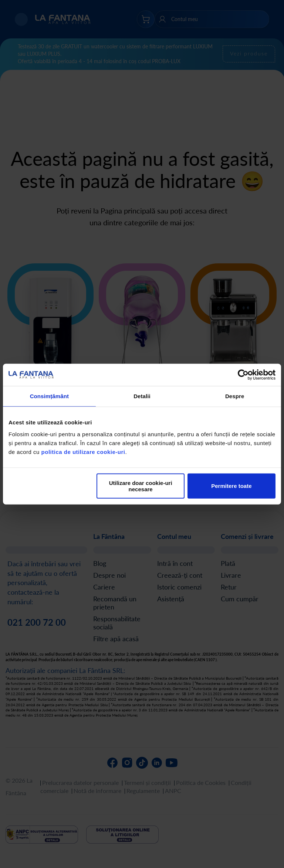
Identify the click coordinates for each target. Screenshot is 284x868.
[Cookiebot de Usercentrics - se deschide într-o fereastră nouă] (243, 375)
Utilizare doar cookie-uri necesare (141, 486)
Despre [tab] (235, 396)
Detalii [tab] (142, 396)
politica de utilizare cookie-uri (83, 452)
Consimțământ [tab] (49, 396)
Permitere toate (231, 486)
